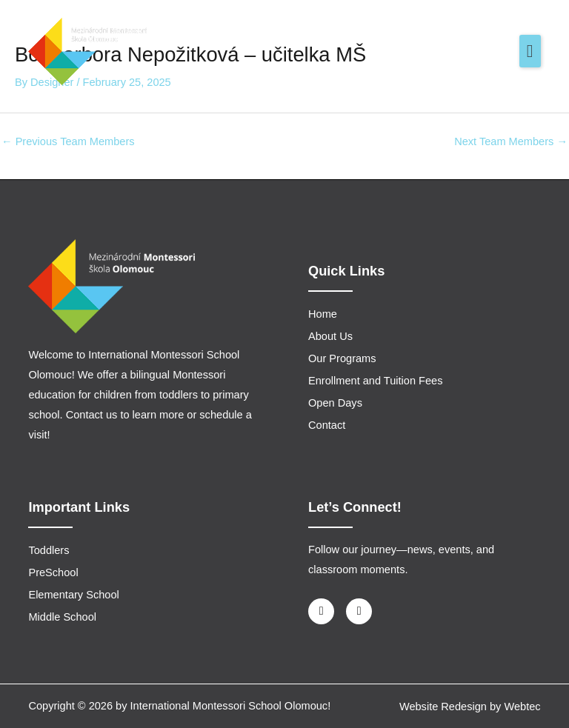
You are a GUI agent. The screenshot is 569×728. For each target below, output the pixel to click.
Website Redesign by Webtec (470, 707)
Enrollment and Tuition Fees (376, 381)
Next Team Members (511, 141)
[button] (530, 51)
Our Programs (342, 358)
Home (323, 314)
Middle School (62, 617)
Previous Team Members (68, 141)
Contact (327, 425)
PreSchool (53, 572)
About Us (330, 336)
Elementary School (73, 595)
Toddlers (49, 550)
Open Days (335, 403)
